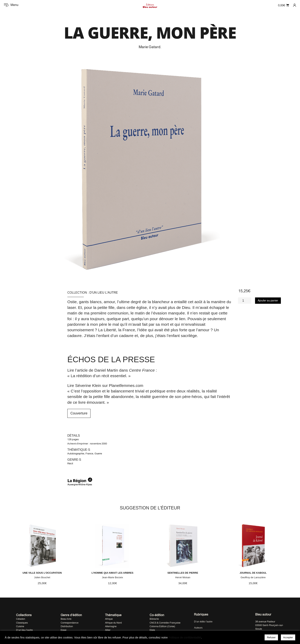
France (89, 454)
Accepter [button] (288, 637)
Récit (70, 463)
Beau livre (66, 627)
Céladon (21, 627)
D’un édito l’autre (203, 630)
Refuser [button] (271, 637)
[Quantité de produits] (245, 300)
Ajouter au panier (268, 300)
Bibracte (154, 627)
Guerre (98, 454)
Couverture (79, 413)
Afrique (109, 627)
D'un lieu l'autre (104, 293)
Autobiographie (76, 454)
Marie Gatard (150, 47)
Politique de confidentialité (185, 638)
